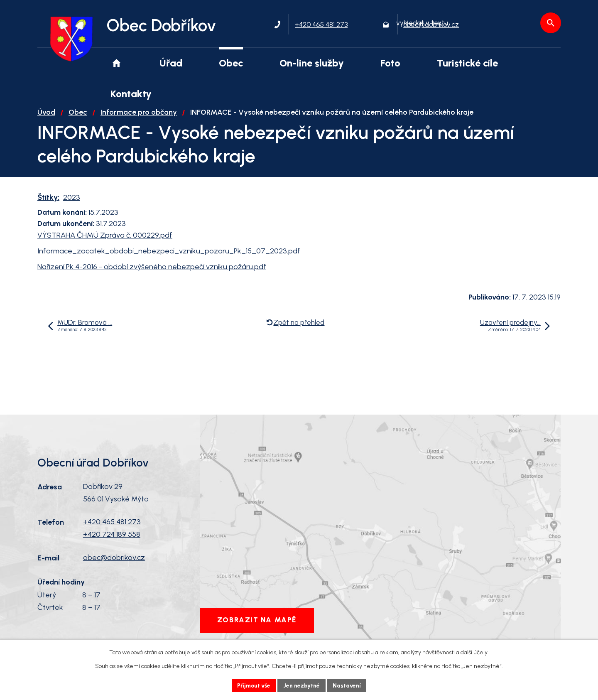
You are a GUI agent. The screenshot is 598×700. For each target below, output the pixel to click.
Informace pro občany (139, 118)
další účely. (475, 652)
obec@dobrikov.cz (114, 563)
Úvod (46, 118)
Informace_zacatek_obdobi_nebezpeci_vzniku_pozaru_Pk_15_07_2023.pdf (169, 256)
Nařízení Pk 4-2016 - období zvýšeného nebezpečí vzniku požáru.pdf (152, 272)
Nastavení (349, 685)
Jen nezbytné (303, 685)
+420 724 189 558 (112, 540)
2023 (72, 203)
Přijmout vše (253, 685)
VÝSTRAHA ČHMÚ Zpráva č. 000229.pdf (105, 241)
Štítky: (48, 203)
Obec (78, 118)
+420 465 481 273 (112, 528)
